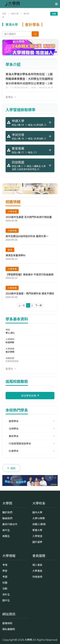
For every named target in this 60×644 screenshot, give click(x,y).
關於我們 (7, 512)
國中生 (6, 600)
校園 (5, 583)
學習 (5, 571)
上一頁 (22, 305)
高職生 (6, 536)
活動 (5, 589)
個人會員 (37, 565)
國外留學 (37, 542)
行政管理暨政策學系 (20, 444)
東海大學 (15, 13)
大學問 (28, 640)
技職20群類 (39, 524)
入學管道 (37, 536)
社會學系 (14, 451)
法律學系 (14, 429)
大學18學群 (39, 518)
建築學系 (14, 421)
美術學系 (14, 436)
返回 (11, 468)
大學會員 (37, 571)
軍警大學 (37, 530)
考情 (5, 565)
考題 (5, 577)
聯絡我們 (7, 518)
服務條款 (7, 623)
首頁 (4, 13)
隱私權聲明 (9, 629)
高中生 (6, 530)
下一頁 (39, 305)
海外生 (6, 594)
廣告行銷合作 (10, 524)
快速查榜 (37, 577)
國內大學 (37, 512)
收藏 (54, 14)
